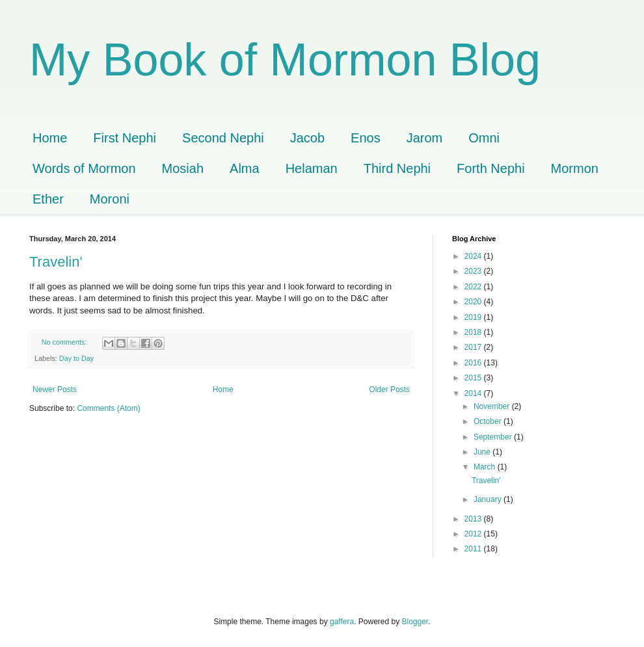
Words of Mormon (84, 168)
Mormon (575, 168)
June (483, 452)
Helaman (312, 168)
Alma (245, 168)
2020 (474, 302)
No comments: (65, 342)
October (489, 421)
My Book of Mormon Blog (285, 60)
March (486, 467)
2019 (474, 317)
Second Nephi (223, 138)
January (489, 499)
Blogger (415, 622)
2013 (474, 519)
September (494, 437)
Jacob (307, 138)
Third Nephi (397, 168)
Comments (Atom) (108, 408)
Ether (48, 199)
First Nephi (125, 138)
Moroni (110, 199)
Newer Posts (55, 390)
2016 (474, 363)
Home (50, 138)
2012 (474, 534)
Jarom (425, 138)
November (493, 406)
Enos (366, 138)
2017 (474, 347)
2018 (474, 332)
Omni (484, 138)
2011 (474, 549)
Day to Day (76, 358)
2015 (474, 378)
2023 (474, 271)
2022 (474, 287)
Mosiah (183, 168)
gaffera (342, 622)
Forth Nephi (491, 168)
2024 (474, 256)
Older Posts (389, 390)
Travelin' (56, 262)
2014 (474, 393)
